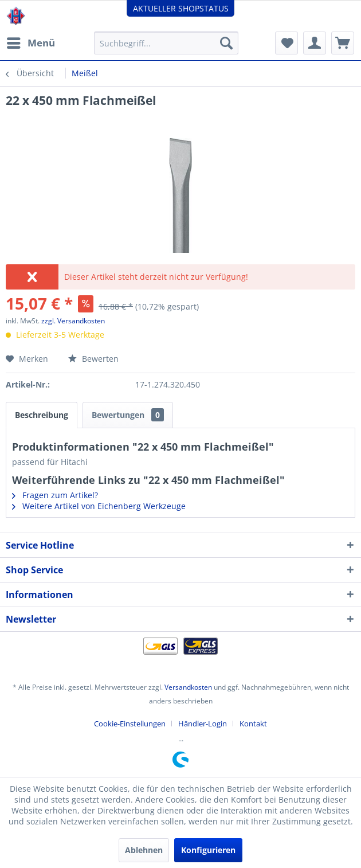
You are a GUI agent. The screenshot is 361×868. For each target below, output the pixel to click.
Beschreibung (42, 415)
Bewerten (93, 359)
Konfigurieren (208, 850)
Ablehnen (144, 850)
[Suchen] (226, 43)
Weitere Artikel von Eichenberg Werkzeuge (99, 506)
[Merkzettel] (287, 43)
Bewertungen (128, 415)
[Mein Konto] (315, 43)
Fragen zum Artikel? (55, 495)
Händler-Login (203, 724)
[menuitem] (30, 43)
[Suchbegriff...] (166, 43)
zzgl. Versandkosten (73, 321)
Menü (31, 42)
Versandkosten (188, 687)
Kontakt (253, 724)
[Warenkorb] (343, 43)
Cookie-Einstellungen (130, 724)
